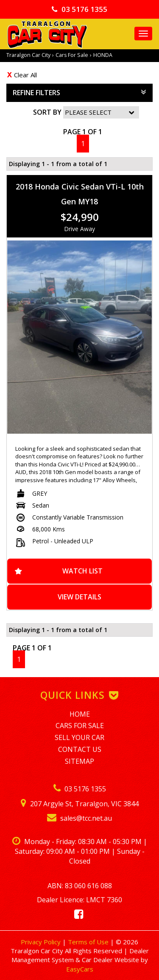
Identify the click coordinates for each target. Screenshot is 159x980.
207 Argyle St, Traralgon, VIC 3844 (80, 804)
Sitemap (79, 761)
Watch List (82, 571)
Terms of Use (89, 942)
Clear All (25, 75)
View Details (79, 597)
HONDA (103, 55)
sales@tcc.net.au (79, 818)
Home (80, 714)
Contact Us (80, 749)
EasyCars (80, 969)
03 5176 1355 (79, 9)
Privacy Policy (42, 942)
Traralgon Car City (28, 55)
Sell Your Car (79, 737)
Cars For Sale (72, 55)
